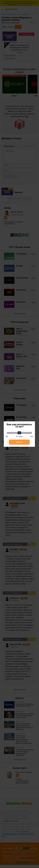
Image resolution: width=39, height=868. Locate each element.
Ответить (19, 442)
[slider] (19, 433)
